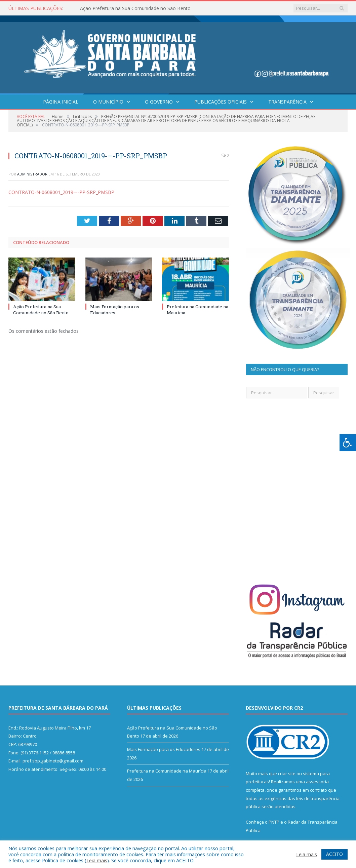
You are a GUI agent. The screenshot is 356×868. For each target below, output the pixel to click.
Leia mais (97, 860)
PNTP (274, 822)
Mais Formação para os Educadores (115, 310)
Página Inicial (61, 102)
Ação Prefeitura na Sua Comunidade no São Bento (135, 8)
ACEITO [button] (334, 854)
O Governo (159, 102)
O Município (108, 102)
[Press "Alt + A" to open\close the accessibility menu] (348, 443)
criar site (287, 774)
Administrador (32, 174)
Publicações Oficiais (221, 102)
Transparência (287, 102)
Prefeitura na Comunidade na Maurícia (167, 771)
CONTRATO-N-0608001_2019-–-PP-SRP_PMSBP (61, 192)
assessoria (317, 782)
